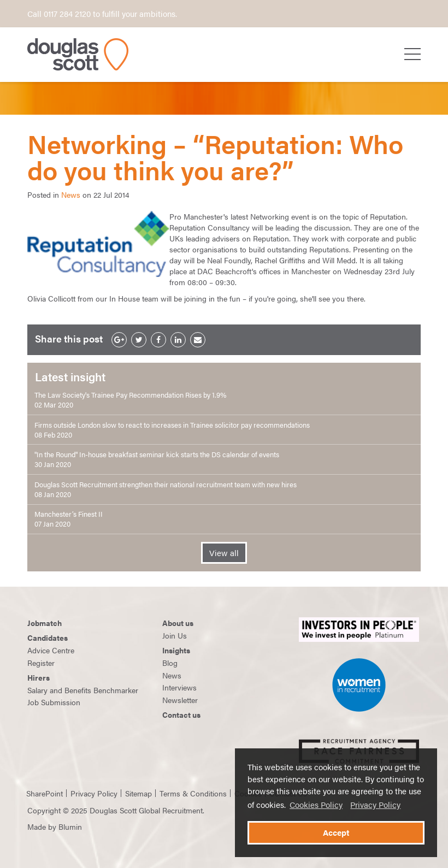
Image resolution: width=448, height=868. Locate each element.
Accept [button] (336, 832)
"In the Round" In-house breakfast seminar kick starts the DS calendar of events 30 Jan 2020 (157, 459)
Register (41, 663)
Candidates (48, 637)
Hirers (39, 677)
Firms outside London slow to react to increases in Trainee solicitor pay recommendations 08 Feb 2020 (172, 430)
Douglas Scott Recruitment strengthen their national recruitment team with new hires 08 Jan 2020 (166, 489)
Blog (170, 663)
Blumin (70, 826)
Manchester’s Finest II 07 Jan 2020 (69, 519)
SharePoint (45, 793)
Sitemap (138, 793)
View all (224, 553)
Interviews (179, 687)
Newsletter (180, 700)
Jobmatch (45, 623)
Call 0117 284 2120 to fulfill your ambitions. (102, 14)
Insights (176, 650)
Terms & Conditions (193, 793)
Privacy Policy (375, 805)
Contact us (181, 715)
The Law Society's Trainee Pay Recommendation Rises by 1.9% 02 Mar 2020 (130, 400)
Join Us (175, 635)
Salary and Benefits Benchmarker (83, 690)
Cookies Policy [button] (316, 805)
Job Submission (54, 702)
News (71, 194)
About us (178, 623)
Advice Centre (51, 650)
